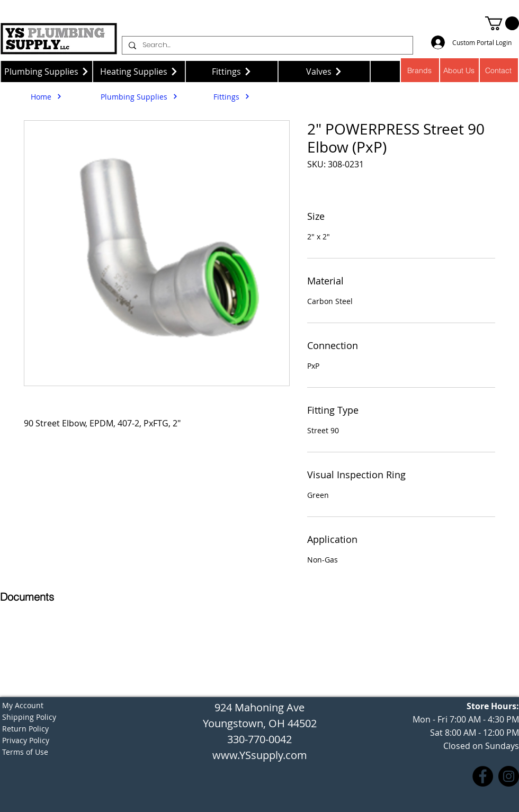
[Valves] (324, 72)
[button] (502, 23)
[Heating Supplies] (139, 72)
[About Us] (459, 70)
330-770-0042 (259, 739)
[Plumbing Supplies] (46, 72)
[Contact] (499, 70)
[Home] (46, 96)
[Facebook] (483, 776)
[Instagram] (509, 776)
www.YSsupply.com (260, 755)
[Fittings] (232, 72)
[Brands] (420, 70)
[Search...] (266, 45)
